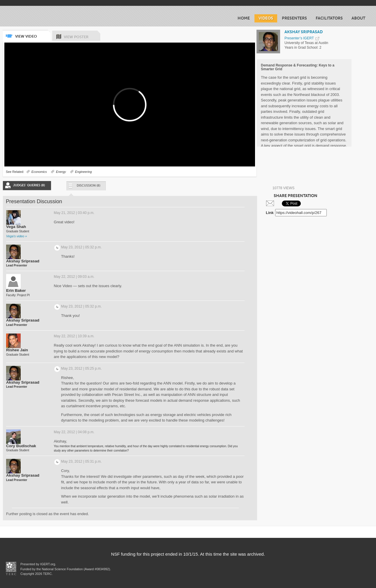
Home (244, 18)
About (358, 18)
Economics (39, 172)
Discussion (84, 187)
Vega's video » (16, 236)
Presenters (294, 18)
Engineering (84, 172)
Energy (61, 172)
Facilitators (329, 18)
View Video (32, 34)
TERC (47, 574)
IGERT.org (48, 564)
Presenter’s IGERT (299, 38)
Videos (266, 18)
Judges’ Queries (29, 185)
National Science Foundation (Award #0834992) (76, 569)
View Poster (82, 35)
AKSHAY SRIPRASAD (304, 32)
